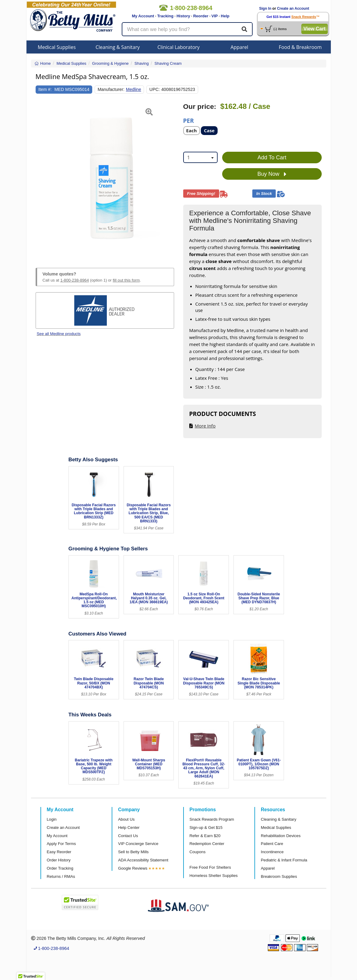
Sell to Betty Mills (133, 852)
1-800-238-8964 (75, 280)
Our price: (200, 107)
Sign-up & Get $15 (206, 828)
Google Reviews (133, 868)
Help (225, 16)
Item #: (45, 89)
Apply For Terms (61, 844)
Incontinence (272, 852)
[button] (40, 178)
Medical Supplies (57, 47)
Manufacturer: (111, 89)
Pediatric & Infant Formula (284, 860)
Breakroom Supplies (279, 876)
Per (189, 120)
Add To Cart (272, 158)
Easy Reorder (59, 852)
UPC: (155, 89)
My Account (143, 16)
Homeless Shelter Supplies (214, 876)
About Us (126, 819)
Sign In (265, 9)
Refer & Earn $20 (205, 836)
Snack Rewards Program (212, 819)
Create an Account (293, 9)
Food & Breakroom (300, 47)
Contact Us (128, 836)
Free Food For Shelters (210, 867)
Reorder (201, 16)
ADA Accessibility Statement (143, 860)
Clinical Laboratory (178, 47)
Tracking (165, 16)
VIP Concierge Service (138, 844)
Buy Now (272, 174)
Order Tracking (60, 868)
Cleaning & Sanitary (118, 47)
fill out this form (126, 280)
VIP (215, 16)
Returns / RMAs (61, 876)
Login (52, 819)
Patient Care (272, 844)
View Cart (315, 29)
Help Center (129, 828)
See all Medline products (59, 334)
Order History (59, 860)
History (183, 16)
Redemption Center (207, 844)
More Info (205, 426)
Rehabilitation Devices (281, 836)
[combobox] (201, 157)
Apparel (239, 47)
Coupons (198, 852)
